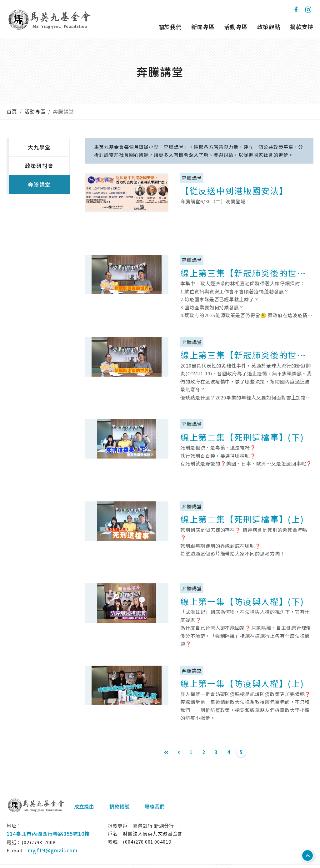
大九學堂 (39, 147)
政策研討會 (39, 166)
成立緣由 (84, 806)
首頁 (12, 111)
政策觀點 (269, 27)
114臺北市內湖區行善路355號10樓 (48, 834)
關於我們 (170, 27)
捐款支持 (302, 27)
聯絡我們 (155, 806)
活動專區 (236, 27)
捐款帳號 (119, 806)
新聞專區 (203, 27)
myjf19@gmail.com (53, 850)
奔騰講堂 (63, 111)
